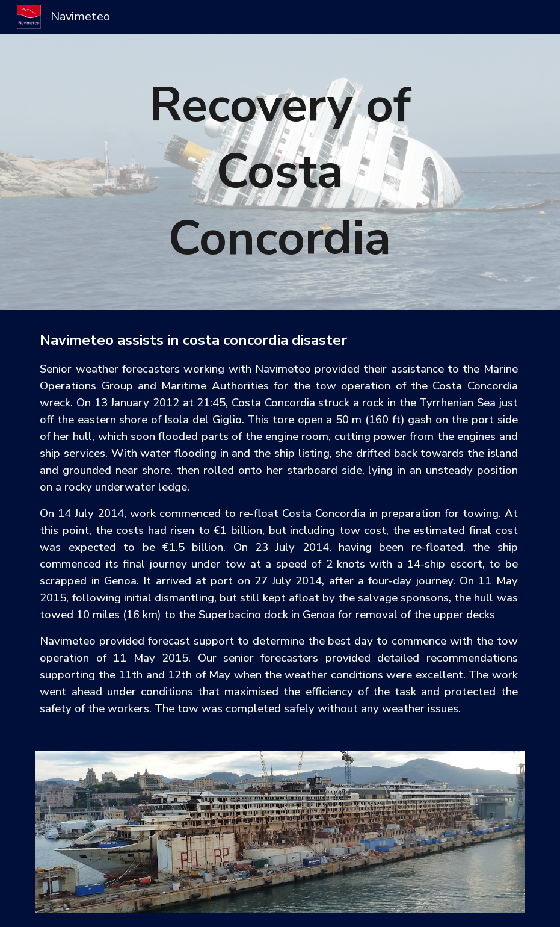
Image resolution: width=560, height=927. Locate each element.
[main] (280, 172)
